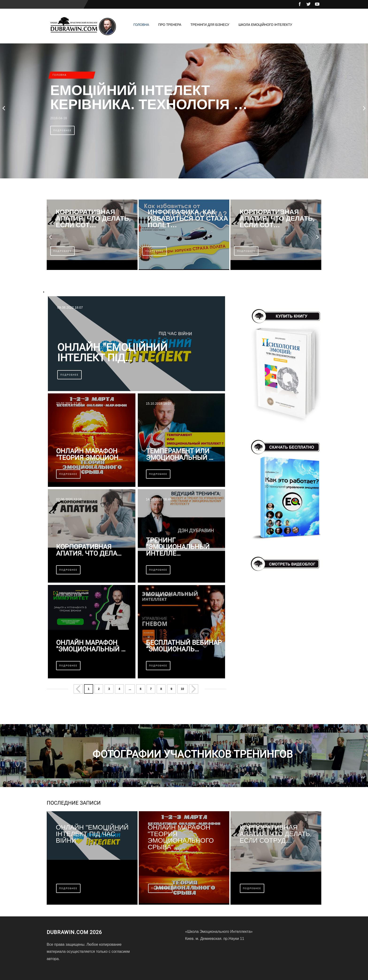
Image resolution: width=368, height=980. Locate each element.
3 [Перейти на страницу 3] (109, 689)
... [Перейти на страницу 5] (130, 689)
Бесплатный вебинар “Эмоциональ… (184, 646)
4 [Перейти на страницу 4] (119, 689)
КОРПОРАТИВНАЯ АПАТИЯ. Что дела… (89, 550)
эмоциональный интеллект (67, 292)
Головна (141, 25)
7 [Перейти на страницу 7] (151, 689)
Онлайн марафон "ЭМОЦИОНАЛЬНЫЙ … (91, 646)
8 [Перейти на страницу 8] (161, 689)
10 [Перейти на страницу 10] (182, 689)
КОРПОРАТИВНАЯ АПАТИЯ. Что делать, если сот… (93, 219)
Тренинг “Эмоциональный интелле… (178, 547)
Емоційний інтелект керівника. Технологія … (149, 97)
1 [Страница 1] (89, 689)
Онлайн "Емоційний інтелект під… (112, 353)
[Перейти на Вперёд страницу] (194, 689)
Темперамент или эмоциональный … (180, 454)
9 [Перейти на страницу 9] (171, 689)
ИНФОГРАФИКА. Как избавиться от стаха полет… (188, 219)
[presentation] (4, 108)
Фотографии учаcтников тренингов (193, 754)
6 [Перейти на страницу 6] (141, 689)
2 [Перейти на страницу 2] (99, 689)
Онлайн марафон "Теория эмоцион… (89, 454)
